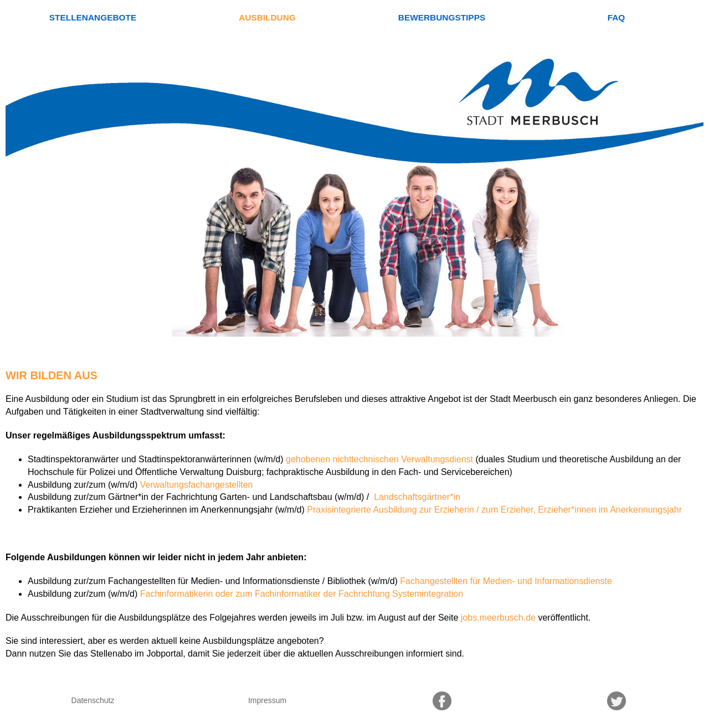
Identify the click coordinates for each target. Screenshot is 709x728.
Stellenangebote (93, 17)
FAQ (616, 17)
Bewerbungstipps (442, 17)
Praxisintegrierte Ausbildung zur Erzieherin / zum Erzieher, (421, 510)
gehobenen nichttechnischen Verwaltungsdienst (379, 459)
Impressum (267, 700)
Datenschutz (93, 700)
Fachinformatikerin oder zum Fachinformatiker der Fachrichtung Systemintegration (302, 594)
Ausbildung (267, 17)
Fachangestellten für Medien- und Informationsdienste (506, 581)
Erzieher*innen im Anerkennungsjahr (610, 510)
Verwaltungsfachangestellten (197, 485)
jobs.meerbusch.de (498, 618)
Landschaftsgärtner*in (416, 497)
